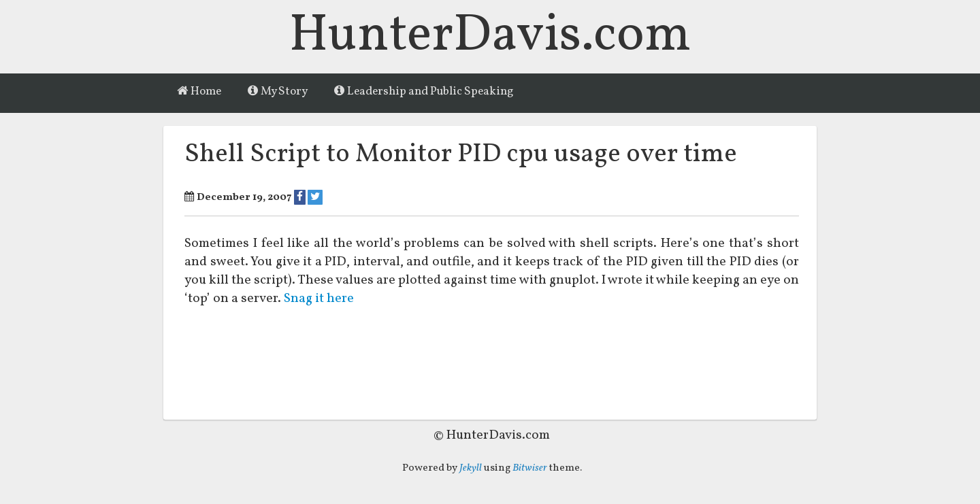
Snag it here (320, 299)
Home (199, 92)
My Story (278, 92)
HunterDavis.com (490, 36)
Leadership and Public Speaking (424, 92)
